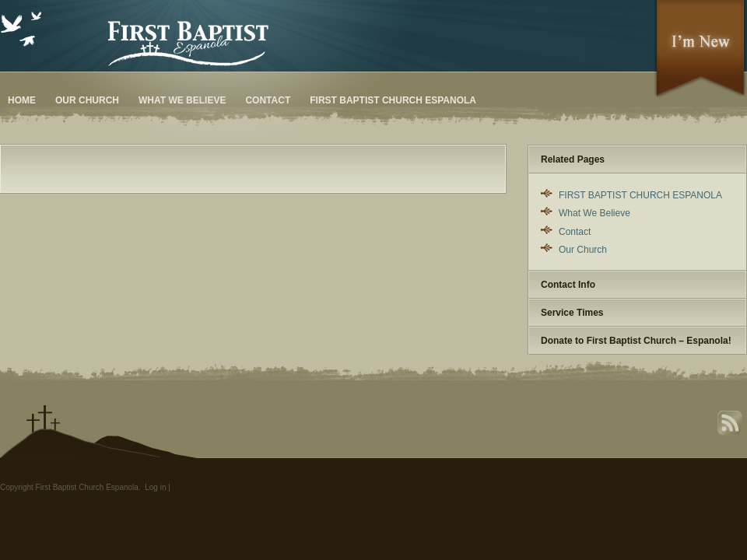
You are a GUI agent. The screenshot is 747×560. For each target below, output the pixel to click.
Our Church (87, 100)
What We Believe (182, 100)
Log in (155, 487)
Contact (268, 100)
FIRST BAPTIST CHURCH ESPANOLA (393, 100)
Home (22, 100)
